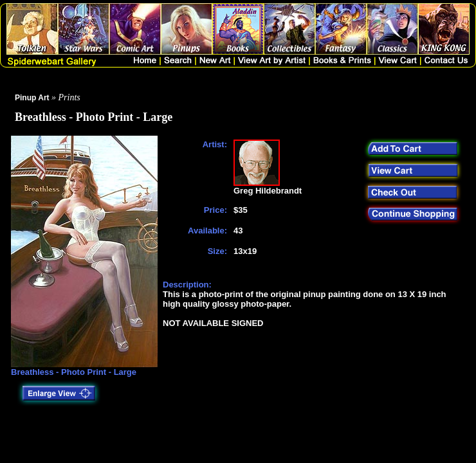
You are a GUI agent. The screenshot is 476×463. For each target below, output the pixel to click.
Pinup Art (32, 98)
